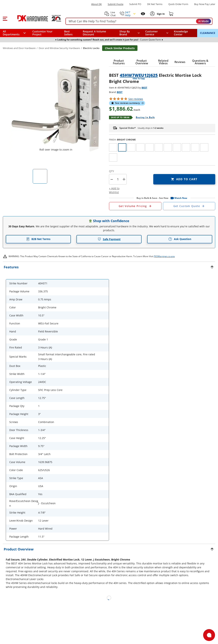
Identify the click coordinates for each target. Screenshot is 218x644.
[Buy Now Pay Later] (205, 4)
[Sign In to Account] (160, 14)
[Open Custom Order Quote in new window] (189, 206)
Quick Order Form (178, 4)
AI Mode (203, 21)
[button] (5, 18)
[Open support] (209, 635)
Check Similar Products (120, 48)
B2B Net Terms (38, 239)
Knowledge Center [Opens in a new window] (181, 33)
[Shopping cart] (171, 14)
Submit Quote (116, 4)
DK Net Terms (155, 4)
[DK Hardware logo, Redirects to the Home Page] (35, 18)
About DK (96, 4)
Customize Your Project (42, 33)
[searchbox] (139, 21)
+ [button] (124, 179)
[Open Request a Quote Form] (135, 206)
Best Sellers (68, 33)
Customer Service (152, 33)
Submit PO (135, 4)
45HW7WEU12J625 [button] (139, 75)
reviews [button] (136, 99)
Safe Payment (109, 239)
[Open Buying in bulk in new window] (144, 118)
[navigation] (157, 33)
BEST (144, 88)
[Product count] (118, 179)
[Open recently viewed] (143, 14)
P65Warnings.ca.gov (164, 256)
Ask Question (180, 239)
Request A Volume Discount (94, 33)
